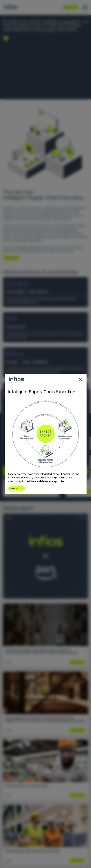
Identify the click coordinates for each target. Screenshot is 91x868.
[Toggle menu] (85, 7)
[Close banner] (87, 394)
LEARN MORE (10, 258)
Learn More (76, 662)
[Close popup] (80, 380)
